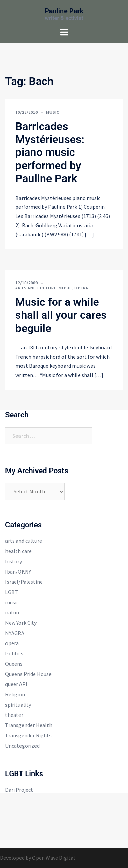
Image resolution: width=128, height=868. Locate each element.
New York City (21, 623)
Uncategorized (22, 746)
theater (14, 715)
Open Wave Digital (54, 858)
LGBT (12, 592)
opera (81, 288)
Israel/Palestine (24, 582)
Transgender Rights (28, 735)
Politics (14, 653)
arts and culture (36, 288)
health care (18, 551)
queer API (16, 684)
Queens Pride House (28, 674)
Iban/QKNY (18, 572)
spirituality (18, 705)
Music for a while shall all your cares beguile (61, 315)
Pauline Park (64, 11)
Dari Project (19, 790)
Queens (14, 664)
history (13, 561)
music (53, 112)
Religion (15, 694)
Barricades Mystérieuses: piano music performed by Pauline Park (50, 153)
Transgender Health (29, 725)
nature (13, 612)
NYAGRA (15, 633)
